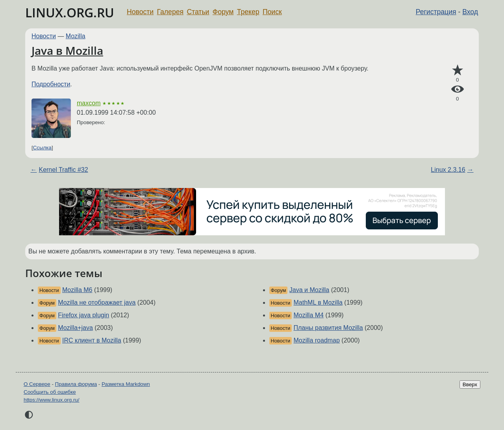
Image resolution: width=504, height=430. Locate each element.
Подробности (51, 84)
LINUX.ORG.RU (70, 12)
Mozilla (76, 36)
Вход (470, 12)
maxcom (89, 103)
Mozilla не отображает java (97, 302)
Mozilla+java (75, 328)
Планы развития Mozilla (328, 328)
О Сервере (37, 384)
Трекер (248, 12)
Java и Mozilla (309, 290)
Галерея (170, 12)
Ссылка (42, 148)
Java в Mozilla (67, 50)
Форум (223, 12)
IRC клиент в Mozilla (92, 340)
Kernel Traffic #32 (63, 170)
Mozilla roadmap (317, 340)
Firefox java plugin (83, 315)
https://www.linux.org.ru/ (51, 400)
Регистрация (436, 12)
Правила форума (76, 384)
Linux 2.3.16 (448, 170)
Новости (140, 12)
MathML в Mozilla (318, 302)
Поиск (272, 12)
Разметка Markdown (126, 384)
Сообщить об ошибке (50, 392)
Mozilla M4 (309, 315)
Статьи (198, 12)
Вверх (470, 384)
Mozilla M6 (77, 290)
